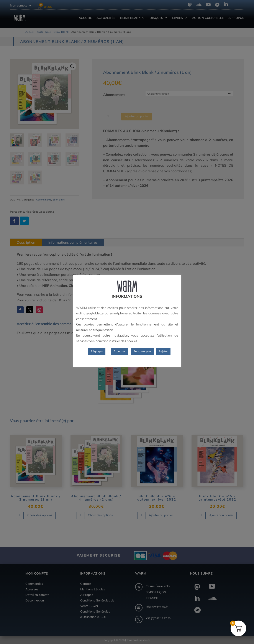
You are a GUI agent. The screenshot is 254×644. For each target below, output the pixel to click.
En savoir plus (142, 351)
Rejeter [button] (163, 351)
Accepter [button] (119, 351)
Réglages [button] (97, 351)
